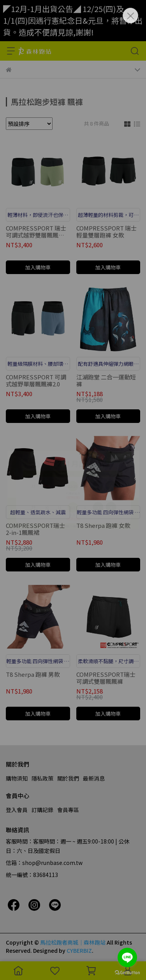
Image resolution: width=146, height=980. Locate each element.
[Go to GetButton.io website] (127, 972)
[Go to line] (127, 957)
